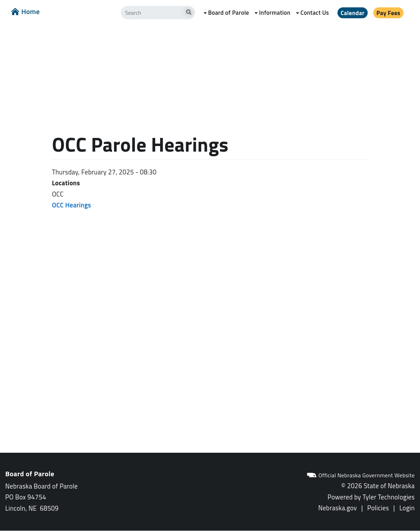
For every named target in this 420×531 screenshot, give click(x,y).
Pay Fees (388, 13)
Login (407, 508)
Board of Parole (228, 13)
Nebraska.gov (337, 508)
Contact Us (315, 13)
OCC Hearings (71, 205)
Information (275, 13)
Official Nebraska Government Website (361, 475)
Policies (378, 508)
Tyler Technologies (389, 497)
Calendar (353, 13)
